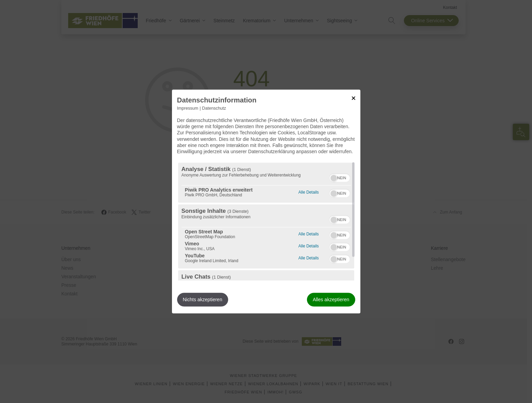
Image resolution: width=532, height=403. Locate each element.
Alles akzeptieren (331, 300)
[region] (266, 222)
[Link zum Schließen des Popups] (354, 98)
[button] (334, 178)
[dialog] (266, 201)
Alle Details (308, 192)
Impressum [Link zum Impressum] (188, 108)
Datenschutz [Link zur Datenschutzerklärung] (214, 108)
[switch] (340, 177)
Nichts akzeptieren (203, 300)
